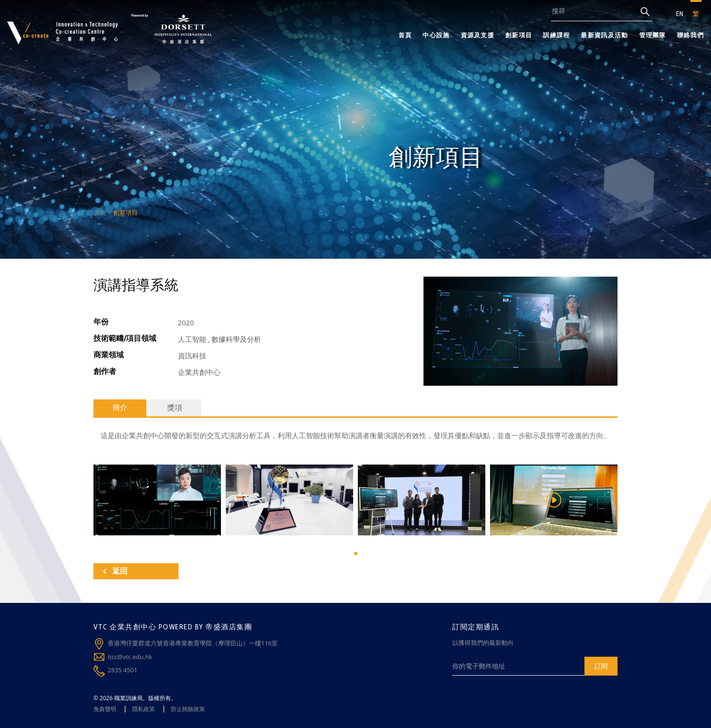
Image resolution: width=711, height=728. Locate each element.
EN (680, 14)
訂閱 (601, 666)
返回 (115, 571)
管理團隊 (653, 35)
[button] (356, 554)
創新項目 (519, 35)
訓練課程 (556, 35)
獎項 (175, 408)
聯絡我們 (690, 35)
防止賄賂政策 (188, 709)
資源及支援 (478, 35)
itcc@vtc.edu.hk (130, 657)
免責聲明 (105, 709)
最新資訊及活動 (604, 35)
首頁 (405, 35)
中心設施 (436, 35)
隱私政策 (144, 709)
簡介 (120, 408)
